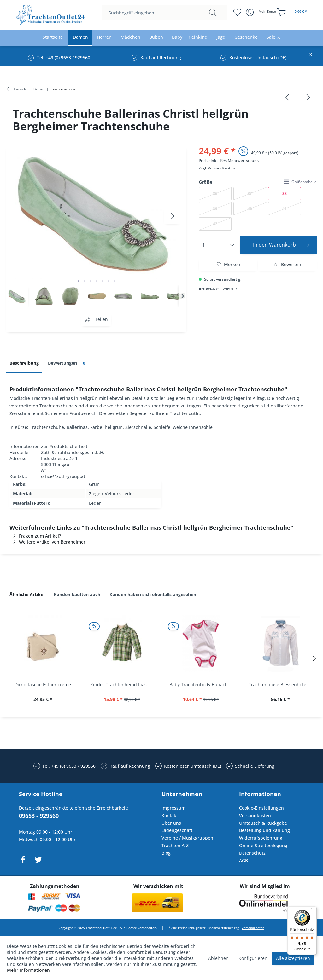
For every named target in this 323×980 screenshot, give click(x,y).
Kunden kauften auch (77, 594)
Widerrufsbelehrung (261, 838)
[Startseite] (53, 37)
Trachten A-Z (175, 845)
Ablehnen (218, 958)
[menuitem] (164, 13)
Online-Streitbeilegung (263, 845)
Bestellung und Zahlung (264, 830)
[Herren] (104, 37)
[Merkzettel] (237, 12)
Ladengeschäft (177, 830)
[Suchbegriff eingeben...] (164, 13)
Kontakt (170, 815)
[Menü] (313, 910)
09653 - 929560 (39, 816)
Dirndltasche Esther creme (43, 684)
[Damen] (80, 37)
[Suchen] (213, 13)
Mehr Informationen (28, 970)
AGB (244, 860)
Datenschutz (252, 853)
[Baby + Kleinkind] (190, 37)
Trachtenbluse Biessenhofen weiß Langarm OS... (282, 684)
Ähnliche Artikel (27, 594)
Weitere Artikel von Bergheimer (47, 542)
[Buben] (156, 37)
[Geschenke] (246, 37)
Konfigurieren (253, 958)
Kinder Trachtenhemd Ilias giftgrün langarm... (123, 684)
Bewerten (287, 264)
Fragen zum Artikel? (35, 536)
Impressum (173, 808)
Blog (166, 853)
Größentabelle (300, 182)
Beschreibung (24, 363)
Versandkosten (222, 168)
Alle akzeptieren (293, 958)
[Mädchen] (130, 37)
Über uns (171, 823)
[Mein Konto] (262, 12)
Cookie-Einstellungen (261, 808)
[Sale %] (273, 37)
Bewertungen (68, 363)
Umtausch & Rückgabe (263, 823)
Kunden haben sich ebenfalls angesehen (153, 594)
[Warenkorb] (293, 12)
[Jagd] (221, 37)
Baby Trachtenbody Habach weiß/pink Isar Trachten (203, 684)
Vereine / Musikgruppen (187, 838)
